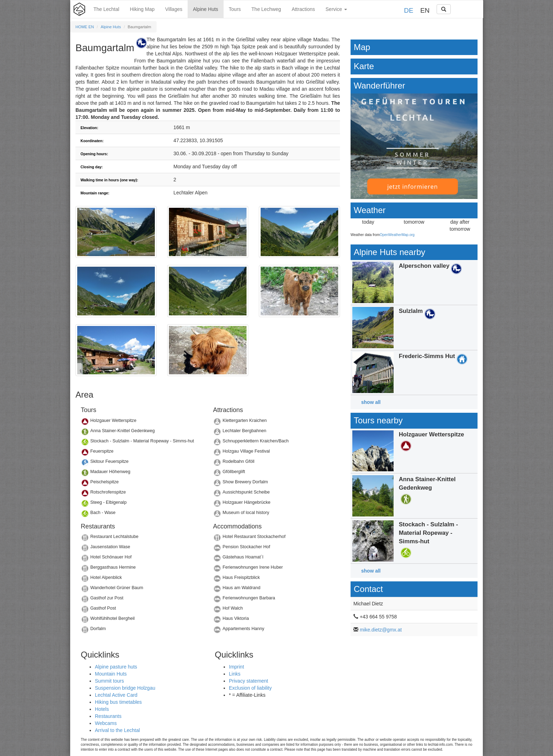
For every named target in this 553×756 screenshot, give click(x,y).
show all (371, 402)
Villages (174, 9)
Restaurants (108, 716)
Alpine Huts (206, 9)
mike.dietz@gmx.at (381, 630)
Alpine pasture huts (116, 667)
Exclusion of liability (250, 688)
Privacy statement (248, 681)
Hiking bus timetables (118, 702)
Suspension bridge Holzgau (125, 688)
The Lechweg (266, 9)
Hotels (102, 709)
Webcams (106, 723)
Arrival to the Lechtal (117, 730)
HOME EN (85, 27)
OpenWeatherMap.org (397, 235)
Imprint (236, 667)
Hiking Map (142, 9)
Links (235, 674)
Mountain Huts (111, 674)
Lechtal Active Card (116, 695)
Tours (235, 9)
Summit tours (109, 681)
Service (336, 9)
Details (142, 422)
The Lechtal (106, 9)
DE (409, 10)
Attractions (303, 9)
